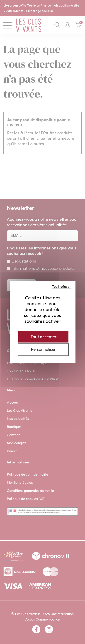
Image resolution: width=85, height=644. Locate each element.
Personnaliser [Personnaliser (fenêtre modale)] (43, 350)
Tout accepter (43, 337)
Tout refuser (61, 286)
